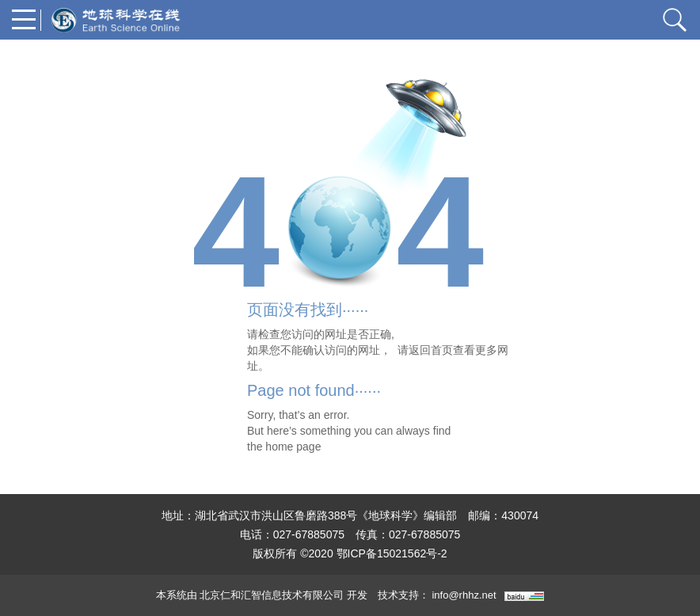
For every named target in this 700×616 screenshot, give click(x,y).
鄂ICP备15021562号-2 (392, 553)
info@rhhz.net (464, 595)
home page (293, 447)
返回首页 (431, 350)
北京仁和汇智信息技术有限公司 (272, 595)
